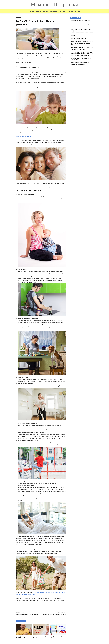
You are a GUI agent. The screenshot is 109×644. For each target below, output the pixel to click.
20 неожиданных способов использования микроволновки (81, 59)
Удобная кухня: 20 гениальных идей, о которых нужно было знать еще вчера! (82, 48)
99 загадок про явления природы (78, 39)
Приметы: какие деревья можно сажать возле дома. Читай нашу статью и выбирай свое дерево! (82, 43)
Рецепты (38, 11)
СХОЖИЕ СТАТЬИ (21, 621)
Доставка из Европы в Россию (24, 136)
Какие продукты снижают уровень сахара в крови (27, 615)
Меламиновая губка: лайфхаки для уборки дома (81, 26)
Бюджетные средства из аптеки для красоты (55, 614)
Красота (77, 11)
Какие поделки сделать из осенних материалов (79, 35)
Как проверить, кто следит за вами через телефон (80, 21)
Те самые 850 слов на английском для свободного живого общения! (80, 63)
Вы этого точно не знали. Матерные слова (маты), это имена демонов (81, 30)
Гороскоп (70, 11)
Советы (32, 11)
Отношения (54, 11)
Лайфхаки (62, 11)
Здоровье (45, 11)
